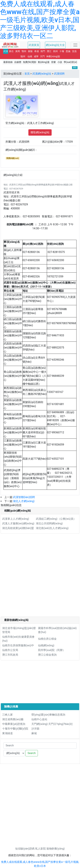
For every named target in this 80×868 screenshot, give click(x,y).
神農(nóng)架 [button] (53, 56)
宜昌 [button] (74, 51)
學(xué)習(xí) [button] (70, 62)
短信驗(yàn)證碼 (25, 849)
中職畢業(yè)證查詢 (14, 724)
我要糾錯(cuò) (13, 158)
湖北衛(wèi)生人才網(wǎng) (52, 528)
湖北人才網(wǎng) (24, 501)
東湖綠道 (7, 733)
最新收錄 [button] (8, 62)
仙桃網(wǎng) (46, 645)
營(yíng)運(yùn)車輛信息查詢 (48, 715)
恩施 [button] (68, 51)
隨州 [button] (23, 56)
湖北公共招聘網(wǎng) (49, 523)
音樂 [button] (53, 62)
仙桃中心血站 (39, 719)
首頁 (27, 74)
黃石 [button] (11, 51)
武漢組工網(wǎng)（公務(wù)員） (56, 519)
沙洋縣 (35, 729)
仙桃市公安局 (10, 650)
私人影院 (40, 849)
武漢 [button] (6, 51)
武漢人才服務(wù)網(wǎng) (18, 523)
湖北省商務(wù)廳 (13, 719)
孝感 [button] (37, 51)
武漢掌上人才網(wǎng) (16, 519)
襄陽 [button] (30, 51)
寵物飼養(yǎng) (56, 849)
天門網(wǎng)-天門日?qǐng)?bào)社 (52, 724)
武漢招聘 (59, 74)
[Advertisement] (40, 576)
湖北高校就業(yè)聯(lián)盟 (18, 528)
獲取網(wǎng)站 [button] (40, 132)
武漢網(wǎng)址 (42, 74)
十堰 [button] (62, 51)
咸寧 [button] (36, 56)
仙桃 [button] (30, 56)
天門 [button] (42, 56)
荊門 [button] (43, 51)
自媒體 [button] (18, 62)
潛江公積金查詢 (47, 655)
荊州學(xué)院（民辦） (52, 650)
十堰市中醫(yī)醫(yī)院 (15, 729)
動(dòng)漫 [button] (44, 62)
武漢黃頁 (34, 45)
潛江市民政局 (10, 655)
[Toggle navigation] (75, 45)
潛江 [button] (49, 51)
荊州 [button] (55, 51)
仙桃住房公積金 (47, 639)
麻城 (34, 733)
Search (32, 753)
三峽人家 (7, 715)
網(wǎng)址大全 (55, 45)
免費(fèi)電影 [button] (30, 62)
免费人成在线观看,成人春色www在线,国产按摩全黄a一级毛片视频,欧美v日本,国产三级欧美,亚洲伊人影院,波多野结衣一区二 (40, 20)
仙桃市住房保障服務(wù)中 (18, 645)
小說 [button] (60, 62)
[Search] (40, 746)
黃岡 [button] (18, 51)
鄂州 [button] (24, 51)
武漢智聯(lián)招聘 (24, 497)
